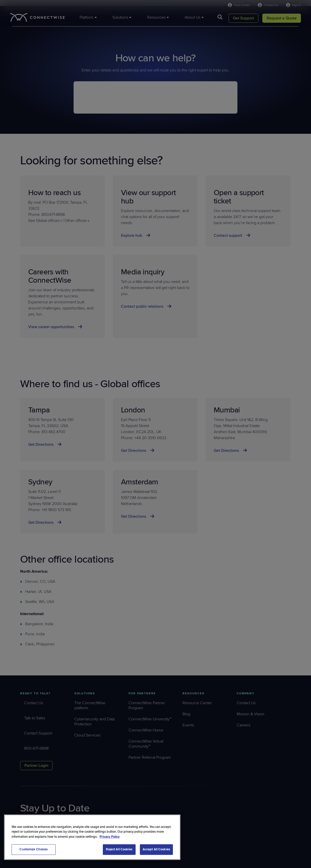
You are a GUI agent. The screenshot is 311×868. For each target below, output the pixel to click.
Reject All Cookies (119, 849)
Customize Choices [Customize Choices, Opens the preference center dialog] (34, 849)
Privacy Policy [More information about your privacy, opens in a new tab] (110, 837)
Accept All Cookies (156, 849)
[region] (92, 837)
